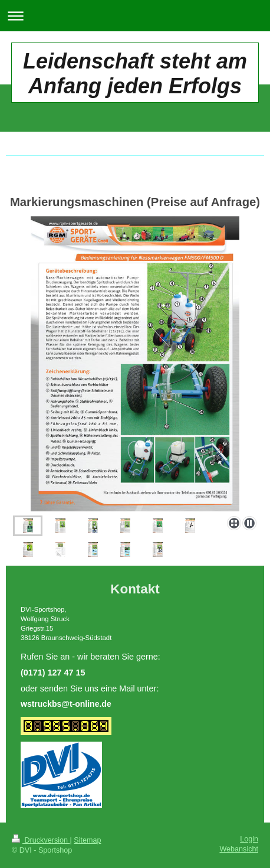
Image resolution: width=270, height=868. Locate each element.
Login (249, 839)
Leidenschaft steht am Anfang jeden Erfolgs (135, 74)
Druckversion (41, 840)
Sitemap (87, 840)
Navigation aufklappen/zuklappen (135, 16)
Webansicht (239, 849)
